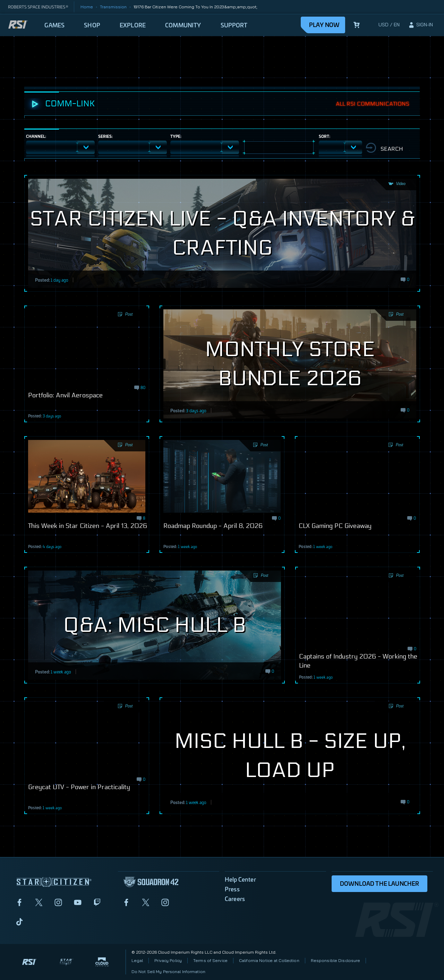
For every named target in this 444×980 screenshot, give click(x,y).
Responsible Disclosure (336, 960)
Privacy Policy (168, 960)
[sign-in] (420, 25)
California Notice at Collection (269, 960)
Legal (137, 960)
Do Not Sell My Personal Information (168, 972)
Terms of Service (210, 960)
